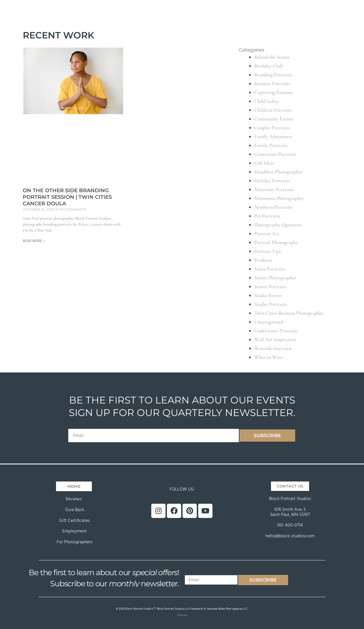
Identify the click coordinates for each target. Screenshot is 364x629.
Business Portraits (272, 83)
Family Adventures (273, 136)
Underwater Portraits (276, 331)
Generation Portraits (275, 154)
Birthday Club (269, 66)
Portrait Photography (276, 242)
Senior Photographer (275, 278)
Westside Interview (273, 348)
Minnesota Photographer (279, 198)
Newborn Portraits (273, 207)
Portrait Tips (267, 251)
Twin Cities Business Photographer (289, 313)
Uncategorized (269, 322)
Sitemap (182, 615)
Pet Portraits (267, 216)
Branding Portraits (273, 75)
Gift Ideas (264, 163)
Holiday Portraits (272, 181)
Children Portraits (273, 110)
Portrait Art (267, 233)
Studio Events (268, 295)
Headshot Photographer (278, 172)
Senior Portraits (270, 286)
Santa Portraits (270, 269)
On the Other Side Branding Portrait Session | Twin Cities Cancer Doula (67, 197)
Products (263, 260)
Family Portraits (271, 145)
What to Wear (269, 357)
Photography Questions (278, 225)
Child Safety (267, 101)
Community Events (274, 119)
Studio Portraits (271, 304)
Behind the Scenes (272, 57)
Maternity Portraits (274, 189)
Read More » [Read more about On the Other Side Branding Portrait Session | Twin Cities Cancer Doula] (34, 241)
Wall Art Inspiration (275, 339)
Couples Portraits (272, 128)
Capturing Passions (273, 92)
